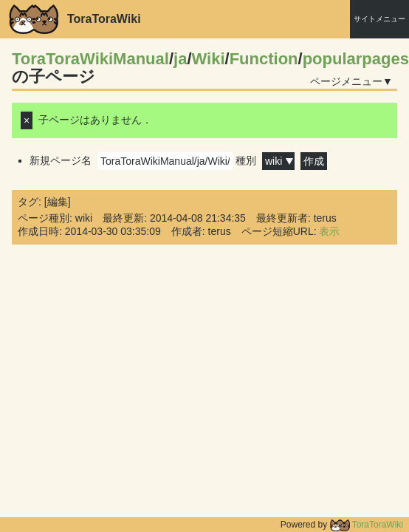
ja (180, 59)
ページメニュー (346, 81)
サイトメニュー (379, 19)
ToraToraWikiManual (90, 59)
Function (264, 59)
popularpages (356, 59)
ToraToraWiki (367, 525)
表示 (329, 231)
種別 (265, 160)
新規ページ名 (131, 160)
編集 (58, 202)
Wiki (209, 59)
